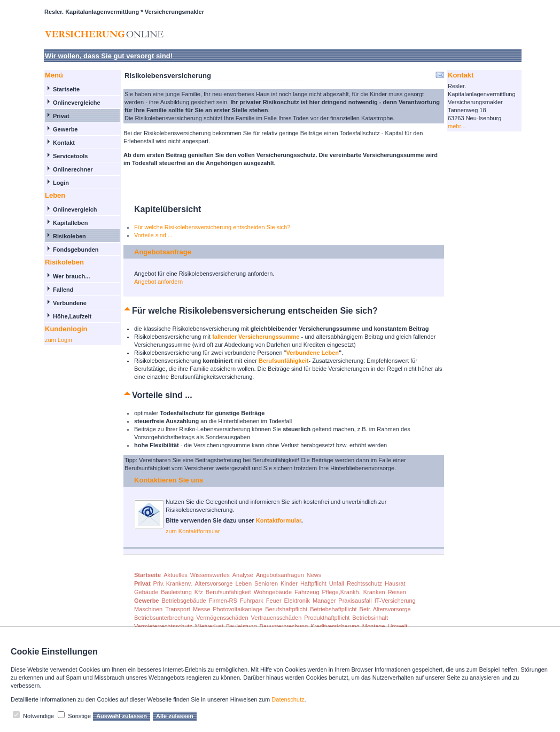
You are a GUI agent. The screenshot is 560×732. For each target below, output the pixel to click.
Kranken (374, 592)
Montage (374, 626)
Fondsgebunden (76, 250)
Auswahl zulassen (122, 716)
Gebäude (146, 592)
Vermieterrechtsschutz (163, 626)
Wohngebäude (273, 592)
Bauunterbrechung (284, 626)
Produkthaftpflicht (327, 618)
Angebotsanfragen (280, 575)
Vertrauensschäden (277, 618)
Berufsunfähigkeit (228, 592)
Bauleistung (176, 592)
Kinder (289, 583)
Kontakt (64, 143)
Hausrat (395, 583)
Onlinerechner (73, 169)
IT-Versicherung (395, 601)
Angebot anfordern (158, 282)
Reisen (397, 592)
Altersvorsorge (214, 583)
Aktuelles (176, 575)
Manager (324, 601)
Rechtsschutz (364, 583)
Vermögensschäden (222, 618)
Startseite (66, 89)
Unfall (337, 583)
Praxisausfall (355, 601)
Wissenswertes (210, 575)
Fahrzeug (307, 592)
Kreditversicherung (335, 626)
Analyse (243, 575)
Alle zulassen (175, 716)
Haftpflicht (313, 583)
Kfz (199, 592)
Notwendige (38, 716)
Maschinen (148, 609)
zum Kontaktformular (193, 531)
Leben (243, 583)
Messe (201, 609)
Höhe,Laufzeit (72, 316)
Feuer (274, 601)
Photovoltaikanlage (238, 609)
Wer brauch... (71, 276)
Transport (178, 609)
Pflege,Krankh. (341, 592)
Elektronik (297, 601)
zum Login (59, 340)
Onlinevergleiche (77, 103)
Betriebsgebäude (184, 601)
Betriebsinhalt (370, 618)
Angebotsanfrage (163, 252)
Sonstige (79, 716)
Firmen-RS (223, 601)
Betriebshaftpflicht (333, 609)
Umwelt (398, 626)
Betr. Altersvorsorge (385, 609)
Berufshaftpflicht (286, 609)
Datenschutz (288, 699)
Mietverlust (209, 626)
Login (61, 183)
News (314, 575)
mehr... (457, 126)
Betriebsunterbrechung (164, 618)
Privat (61, 116)
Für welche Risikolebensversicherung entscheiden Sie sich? (212, 227)
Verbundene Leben (313, 353)
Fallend (63, 290)
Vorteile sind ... (153, 235)
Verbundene (70, 303)
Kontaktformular (279, 520)
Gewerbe (65, 129)
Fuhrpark (252, 601)
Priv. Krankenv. (173, 583)
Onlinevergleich (75, 209)
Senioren (266, 583)
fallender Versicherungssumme (256, 337)
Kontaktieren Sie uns (169, 480)
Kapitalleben (70, 223)
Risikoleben (69, 236)
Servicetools (70, 156)
